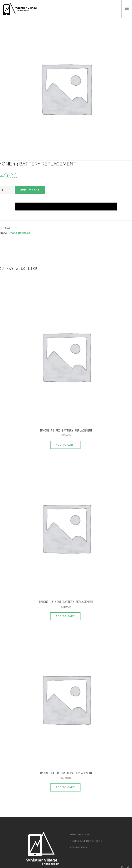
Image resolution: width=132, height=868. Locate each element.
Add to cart (30, 190)
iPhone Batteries (19, 233)
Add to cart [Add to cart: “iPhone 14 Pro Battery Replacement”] (65, 787)
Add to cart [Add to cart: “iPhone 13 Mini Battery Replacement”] (65, 616)
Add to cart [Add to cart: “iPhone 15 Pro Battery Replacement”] (65, 445)
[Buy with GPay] (66, 207)
